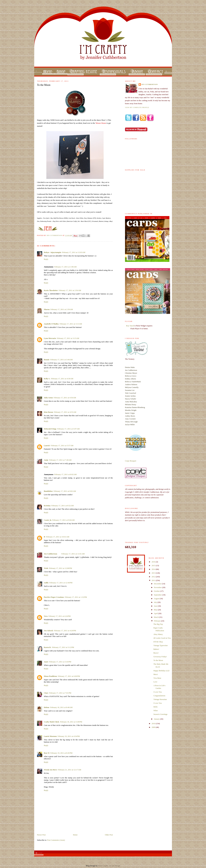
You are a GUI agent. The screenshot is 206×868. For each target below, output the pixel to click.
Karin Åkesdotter (51, 290)
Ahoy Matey (158, 634)
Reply (46, 259)
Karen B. (47, 647)
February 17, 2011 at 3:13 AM (71, 324)
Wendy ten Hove (50, 770)
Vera (46, 616)
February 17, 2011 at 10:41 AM (58, 537)
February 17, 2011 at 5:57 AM (62, 446)
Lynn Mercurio (50, 338)
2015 (154, 565)
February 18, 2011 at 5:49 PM (71, 722)
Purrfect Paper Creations (54, 597)
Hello (155, 707)
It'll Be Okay (158, 642)
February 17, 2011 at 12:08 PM (60, 568)
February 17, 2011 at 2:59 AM (62, 309)
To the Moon (158, 660)
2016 (154, 562)
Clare (46, 693)
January (157, 719)
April (156, 613)
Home (75, 835)
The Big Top (158, 624)
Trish (46, 568)
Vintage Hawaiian (160, 699)
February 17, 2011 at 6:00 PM (69, 676)
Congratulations (159, 696)
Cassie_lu (48, 520)
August (157, 599)
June (156, 606)
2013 (154, 573)
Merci (156, 674)
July (156, 602)
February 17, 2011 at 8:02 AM (65, 474)
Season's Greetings (160, 714)
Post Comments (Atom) (56, 840)
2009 (154, 727)
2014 (154, 569)
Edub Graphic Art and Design (109, 866)
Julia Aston (48, 398)
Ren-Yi (47, 753)
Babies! (156, 649)
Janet (46, 662)
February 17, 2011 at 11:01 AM (73, 554)
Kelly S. (47, 379)
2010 (154, 724)
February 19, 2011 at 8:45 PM (61, 753)
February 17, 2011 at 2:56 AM (70, 290)
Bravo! (156, 653)
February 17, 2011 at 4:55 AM (65, 412)
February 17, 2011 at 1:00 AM (65, 267)
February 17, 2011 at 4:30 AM (62, 379)
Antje (46, 460)
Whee (156, 710)
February (158, 621)
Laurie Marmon (50, 736)
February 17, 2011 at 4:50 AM (65, 398)
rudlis (46, 583)
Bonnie (47, 360)
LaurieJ (47, 446)
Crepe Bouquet (131, 461)
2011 (154, 580)
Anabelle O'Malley (51, 324)
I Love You (158, 692)
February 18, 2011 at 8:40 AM (61, 707)
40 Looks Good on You (162, 638)
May (156, 610)
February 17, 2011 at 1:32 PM (76, 597)
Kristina (47, 506)
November (158, 587)
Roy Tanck (130, 326)
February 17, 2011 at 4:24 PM (60, 616)
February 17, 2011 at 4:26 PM (65, 631)
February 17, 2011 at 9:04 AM (63, 520)
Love (155, 682)
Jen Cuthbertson (55, 235)
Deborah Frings (50, 429)
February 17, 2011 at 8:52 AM (63, 506)
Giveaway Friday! (160, 657)
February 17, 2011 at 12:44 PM (61, 583)
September (158, 595)
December (158, 584)
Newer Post (41, 835)
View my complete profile (137, 107)
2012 (154, 577)
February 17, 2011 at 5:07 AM (68, 429)
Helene (47, 707)
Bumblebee (48, 491)
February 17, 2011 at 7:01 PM (60, 693)
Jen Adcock (48, 631)
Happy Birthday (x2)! (161, 671)
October (157, 591)
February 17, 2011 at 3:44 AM (62, 360)
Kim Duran (48, 412)
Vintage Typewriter (161, 645)
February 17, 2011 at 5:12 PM (63, 647)
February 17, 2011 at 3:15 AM (68, 338)
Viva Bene (157, 678)
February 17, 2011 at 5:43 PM (60, 662)
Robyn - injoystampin (53, 252)
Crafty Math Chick (52, 722)
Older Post (109, 835)
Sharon (47, 309)
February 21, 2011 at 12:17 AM (69, 770)
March (157, 617)
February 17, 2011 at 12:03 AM (74, 252)
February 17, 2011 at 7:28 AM (60, 460)
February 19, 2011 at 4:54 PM (69, 736)
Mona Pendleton (50, 676)
